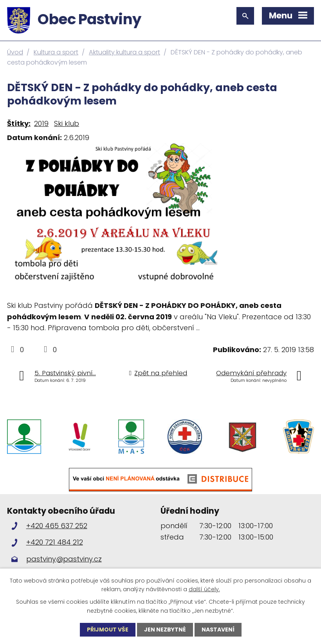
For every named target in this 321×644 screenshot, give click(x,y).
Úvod (15, 52)
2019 (41, 123)
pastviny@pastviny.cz (64, 559)
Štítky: (19, 123)
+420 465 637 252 (57, 526)
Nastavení (218, 630)
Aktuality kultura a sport (124, 52)
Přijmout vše (108, 630)
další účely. (204, 589)
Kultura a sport (56, 52)
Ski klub (67, 123)
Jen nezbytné (165, 630)
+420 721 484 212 (55, 543)
